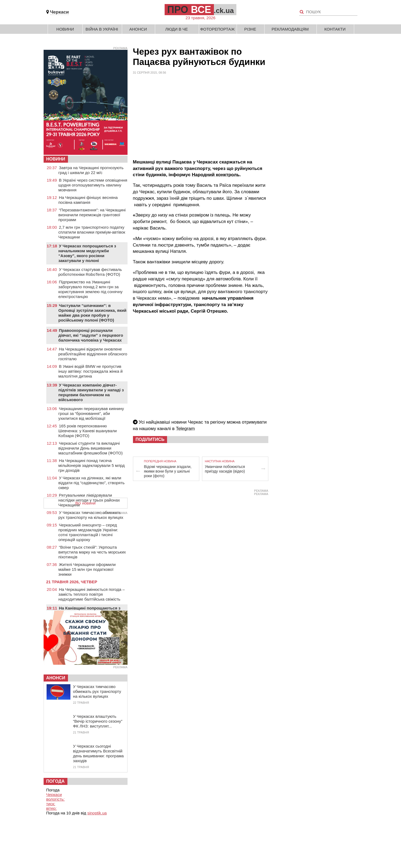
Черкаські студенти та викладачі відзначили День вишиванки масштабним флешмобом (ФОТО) (91, 448)
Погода (56, 781)
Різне (250, 29)
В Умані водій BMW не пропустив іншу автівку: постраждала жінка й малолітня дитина (91, 371)
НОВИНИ (56, 159)
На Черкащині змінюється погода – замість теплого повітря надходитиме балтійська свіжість (92, 594)
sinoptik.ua (97, 813)
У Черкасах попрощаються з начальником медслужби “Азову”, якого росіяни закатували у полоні (87, 253)
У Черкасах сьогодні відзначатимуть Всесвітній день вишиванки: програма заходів (98, 753)
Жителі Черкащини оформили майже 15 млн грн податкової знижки (87, 569)
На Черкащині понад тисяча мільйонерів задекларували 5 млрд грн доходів (92, 465)
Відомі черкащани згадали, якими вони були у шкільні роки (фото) (168, 471)
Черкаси (60, 12)
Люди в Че (177, 29)
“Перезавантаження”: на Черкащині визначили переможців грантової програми (92, 215)
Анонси (138, 29)
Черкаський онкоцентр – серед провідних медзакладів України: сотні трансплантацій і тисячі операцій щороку (88, 532)
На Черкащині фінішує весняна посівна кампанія (88, 200)
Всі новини (85, 503)
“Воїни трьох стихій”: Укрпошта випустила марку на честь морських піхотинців (92, 552)
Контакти (335, 29)
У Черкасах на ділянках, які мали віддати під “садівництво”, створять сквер (92, 483)
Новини (65, 29)
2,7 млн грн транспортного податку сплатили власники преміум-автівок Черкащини (92, 232)
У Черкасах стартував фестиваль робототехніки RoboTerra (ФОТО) (90, 272)
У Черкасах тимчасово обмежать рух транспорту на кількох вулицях (91, 515)
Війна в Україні (102, 29)
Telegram (185, 429)
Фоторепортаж (217, 29)
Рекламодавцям (290, 29)
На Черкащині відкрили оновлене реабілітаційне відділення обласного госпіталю (93, 354)
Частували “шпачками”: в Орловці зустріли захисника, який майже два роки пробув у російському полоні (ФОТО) (92, 313)
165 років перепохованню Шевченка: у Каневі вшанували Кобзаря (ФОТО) (88, 431)
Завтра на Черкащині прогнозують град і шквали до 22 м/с (91, 170)
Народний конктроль (216, 175)
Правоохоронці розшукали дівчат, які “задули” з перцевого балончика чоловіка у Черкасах (91, 335)
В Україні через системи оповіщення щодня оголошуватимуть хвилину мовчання (93, 185)
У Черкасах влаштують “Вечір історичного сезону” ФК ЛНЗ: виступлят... (98, 721)
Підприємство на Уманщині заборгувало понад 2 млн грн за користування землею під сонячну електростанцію (91, 289)
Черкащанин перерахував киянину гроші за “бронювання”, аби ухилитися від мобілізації (91, 413)
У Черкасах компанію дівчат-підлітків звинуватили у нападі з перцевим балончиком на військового (91, 392)
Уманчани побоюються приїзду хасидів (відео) (225, 469)
